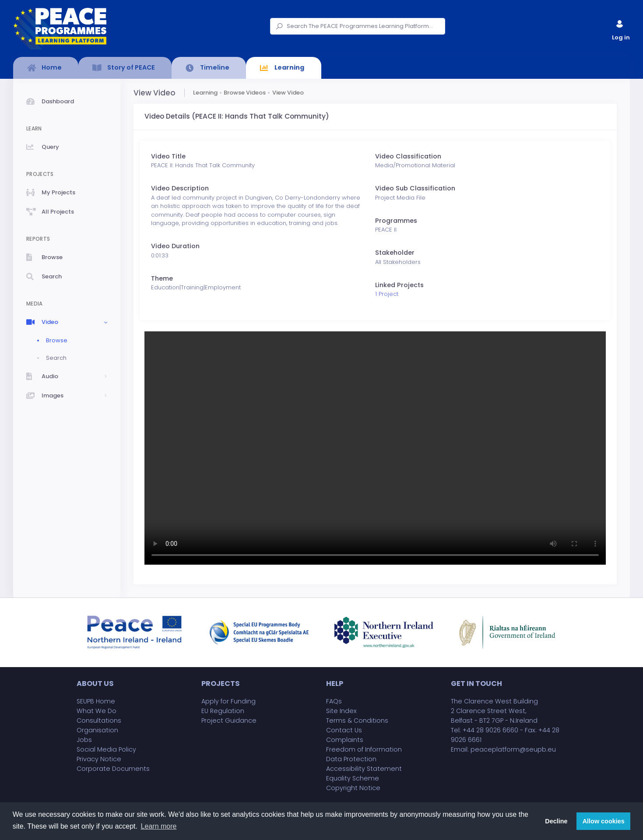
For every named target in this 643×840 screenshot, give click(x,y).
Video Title (168, 156)
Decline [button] (556, 821)
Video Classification (408, 156)
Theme (162, 278)
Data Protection (351, 759)
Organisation (97, 730)
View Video (288, 93)
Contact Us (344, 730)
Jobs (84, 740)
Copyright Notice (353, 788)
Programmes (396, 221)
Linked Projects (399, 285)
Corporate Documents (113, 769)
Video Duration (175, 246)
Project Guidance (229, 721)
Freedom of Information (364, 749)
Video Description (180, 188)
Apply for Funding (228, 701)
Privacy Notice (99, 759)
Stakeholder (395, 253)
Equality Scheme (353, 778)
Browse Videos (245, 93)
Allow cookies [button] (604, 821)
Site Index (341, 711)
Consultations (99, 721)
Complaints (345, 740)
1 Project (387, 294)
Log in (620, 28)
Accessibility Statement (364, 769)
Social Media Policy (106, 749)
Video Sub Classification (415, 188)
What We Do (97, 711)
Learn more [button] (159, 826)
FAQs (334, 701)
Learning (205, 93)
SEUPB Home (96, 701)
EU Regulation (223, 711)
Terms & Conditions (357, 721)
